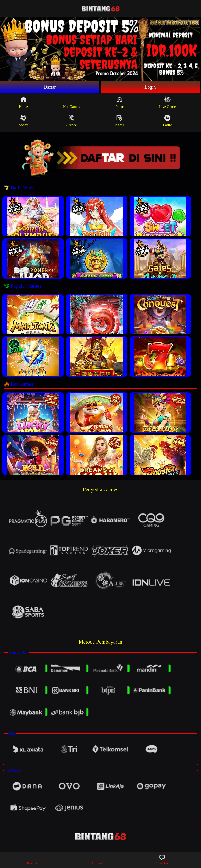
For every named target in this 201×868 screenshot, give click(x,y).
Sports (24, 121)
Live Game (167, 102)
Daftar (50, 87)
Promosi (33, 860)
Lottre (167, 121)
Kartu (119, 121)
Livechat (162, 860)
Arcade (72, 121)
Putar (119, 102)
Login (150, 87)
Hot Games (71, 102)
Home (24, 102)
